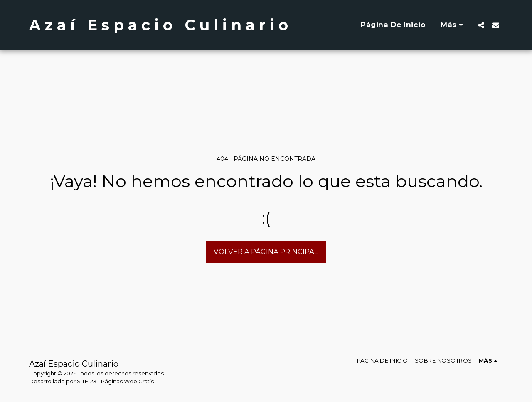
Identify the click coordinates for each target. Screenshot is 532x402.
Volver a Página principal (266, 252)
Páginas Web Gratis (127, 381)
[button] (481, 25)
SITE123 (87, 381)
